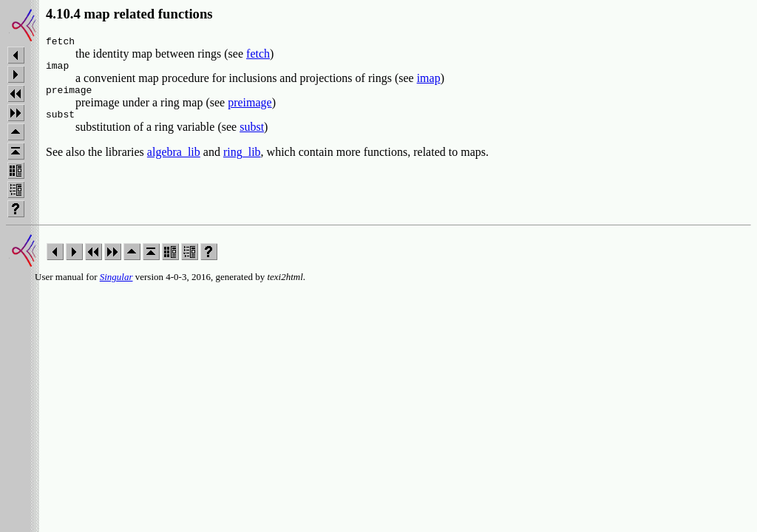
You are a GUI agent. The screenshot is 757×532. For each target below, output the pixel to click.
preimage (250, 109)
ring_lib (242, 161)
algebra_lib (174, 161)
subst (252, 136)
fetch (258, 56)
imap (429, 82)
